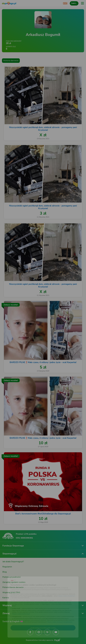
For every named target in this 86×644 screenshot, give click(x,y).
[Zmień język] (7, 574)
